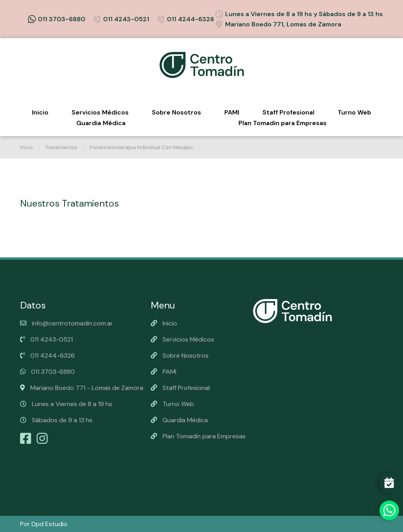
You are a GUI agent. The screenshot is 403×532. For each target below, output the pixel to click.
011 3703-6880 (57, 19)
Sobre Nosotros (177, 112)
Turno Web (354, 112)
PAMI (232, 112)
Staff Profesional (288, 112)
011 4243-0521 (121, 19)
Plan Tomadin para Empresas (283, 123)
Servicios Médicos (100, 112)
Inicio (40, 112)
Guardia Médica (101, 123)
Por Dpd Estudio (44, 524)
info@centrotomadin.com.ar (67, 323)
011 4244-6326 (186, 19)
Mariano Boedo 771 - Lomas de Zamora (82, 388)
